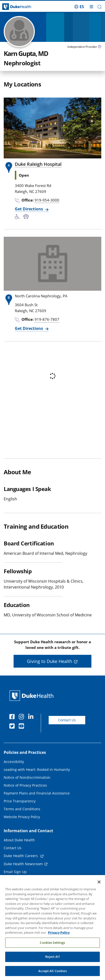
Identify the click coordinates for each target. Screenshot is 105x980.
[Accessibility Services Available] (19, 217)
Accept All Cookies (52, 974)
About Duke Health (19, 840)
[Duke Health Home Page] (32, 696)
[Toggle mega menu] (91, 7)
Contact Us (67, 720)
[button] (99, 7)
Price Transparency (20, 801)
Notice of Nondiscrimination (27, 777)
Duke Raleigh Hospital (38, 164)
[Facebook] (13, 717)
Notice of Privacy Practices (25, 785)
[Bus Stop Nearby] (27, 217)
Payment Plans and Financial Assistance (37, 793)
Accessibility (14, 762)
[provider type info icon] (100, 47)
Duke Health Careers (21, 856)
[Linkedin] (32, 717)
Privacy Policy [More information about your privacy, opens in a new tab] (59, 936)
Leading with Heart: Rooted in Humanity (37, 769)
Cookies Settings (52, 946)
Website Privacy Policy (22, 817)
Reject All (52, 960)
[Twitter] (13, 727)
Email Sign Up (15, 872)
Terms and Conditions (22, 809)
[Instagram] (22, 717)
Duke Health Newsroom (23, 864)
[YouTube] (22, 727)
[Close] (99, 885)
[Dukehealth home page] (13, 7)
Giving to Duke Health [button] (50, 661)
